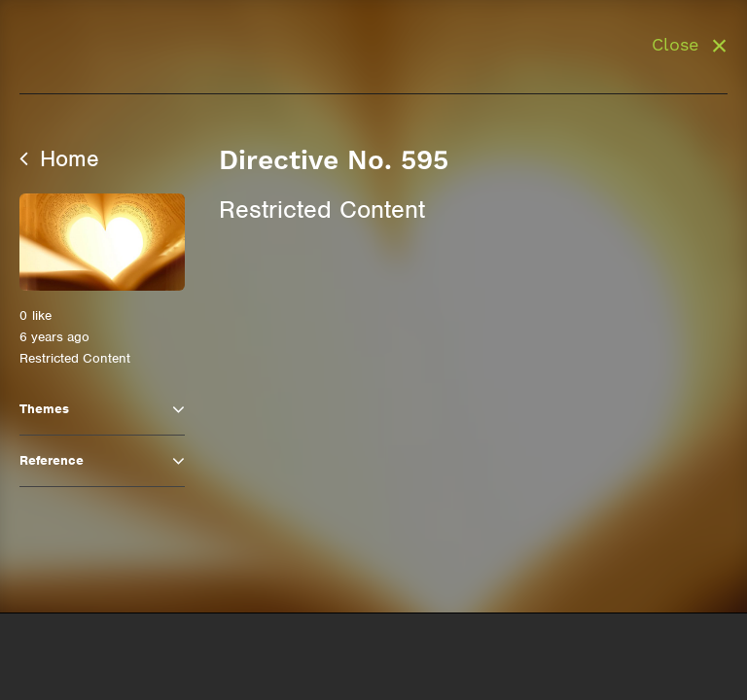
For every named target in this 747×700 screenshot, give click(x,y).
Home (59, 158)
